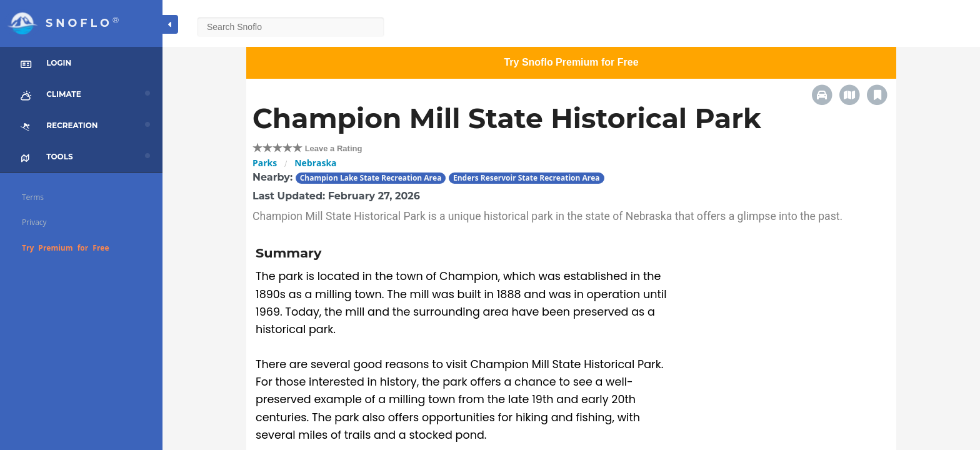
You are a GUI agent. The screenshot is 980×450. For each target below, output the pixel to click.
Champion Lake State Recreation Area (371, 178)
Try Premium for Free (66, 248)
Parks (265, 163)
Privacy (34, 222)
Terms (33, 197)
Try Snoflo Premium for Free (571, 62)
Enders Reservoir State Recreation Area (527, 178)
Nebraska (315, 163)
